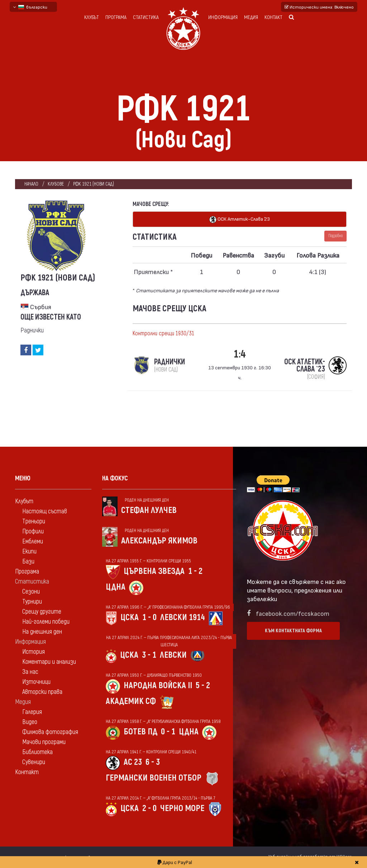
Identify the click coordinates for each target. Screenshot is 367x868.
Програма (116, 17)
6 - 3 (153, 762)
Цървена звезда (154, 571)
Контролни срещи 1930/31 (163, 334)
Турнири (32, 602)
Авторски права (42, 692)
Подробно (335, 236)
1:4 (240, 354)
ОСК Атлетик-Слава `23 (240, 219)
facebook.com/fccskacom (293, 613)
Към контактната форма (293, 631)
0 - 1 (168, 732)
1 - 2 (195, 571)
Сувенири (34, 762)
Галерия (32, 712)
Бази (28, 562)
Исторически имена (319, 7)
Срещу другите (42, 612)
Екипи (29, 552)
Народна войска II (158, 685)
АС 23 (133, 762)
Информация (223, 17)
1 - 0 (149, 617)
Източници (36, 682)
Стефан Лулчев (149, 510)
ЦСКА (130, 617)
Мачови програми (44, 742)
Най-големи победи (46, 622)
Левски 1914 (183, 617)
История (34, 652)
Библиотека (37, 752)
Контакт (273, 17)
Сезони (31, 592)
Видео (30, 722)
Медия (251, 17)
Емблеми (33, 541)
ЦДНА (116, 587)
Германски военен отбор (154, 778)
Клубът (92, 17)
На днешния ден (42, 632)
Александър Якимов (159, 541)
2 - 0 (149, 808)
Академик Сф (131, 701)
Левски (173, 655)
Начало (31, 184)
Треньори (34, 521)
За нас (30, 672)
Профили (33, 531)
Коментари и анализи (49, 662)
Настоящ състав (45, 511)
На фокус (115, 478)
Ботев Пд (140, 732)
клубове (56, 184)
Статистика (146, 17)
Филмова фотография (50, 732)
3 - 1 (149, 655)
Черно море (182, 808)
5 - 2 (203, 685)
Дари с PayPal (175, 862)
